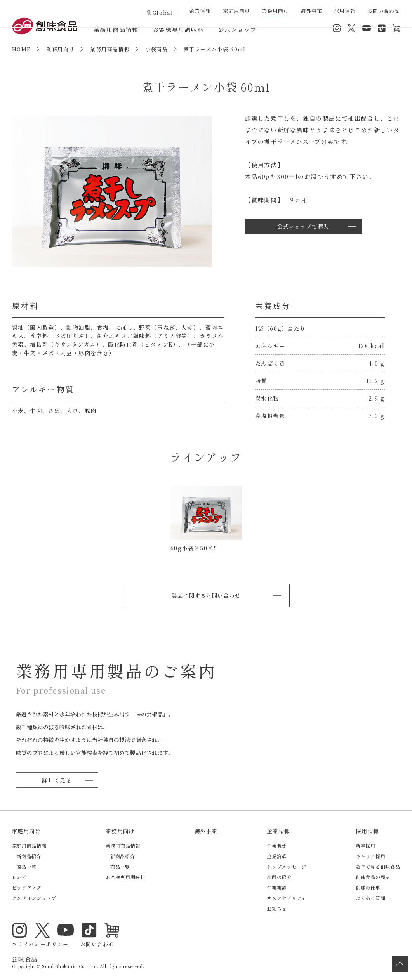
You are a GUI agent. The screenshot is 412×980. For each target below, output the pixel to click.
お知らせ (277, 908)
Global (163, 13)
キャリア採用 (370, 856)
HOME (21, 49)
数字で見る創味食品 (378, 866)
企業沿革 (277, 856)
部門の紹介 (279, 877)
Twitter (351, 28)
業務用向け (275, 11)
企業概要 (277, 845)
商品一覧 (27, 866)
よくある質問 (370, 898)
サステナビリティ (286, 898)
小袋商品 (156, 49)
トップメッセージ (287, 866)
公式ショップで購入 (303, 226)
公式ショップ (238, 29)
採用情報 (345, 11)
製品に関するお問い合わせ (206, 595)
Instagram (337, 28)
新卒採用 (366, 845)
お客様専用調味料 (178, 29)
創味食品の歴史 (373, 877)
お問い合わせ (384, 11)
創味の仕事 (368, 887)
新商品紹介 (29, 856)
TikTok (382, 28)
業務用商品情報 (116, 29)
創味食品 (45, 26)
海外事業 (311, 11)
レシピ (19, 877)
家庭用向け (236, 11)
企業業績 (277, 887)
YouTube (367, 28)
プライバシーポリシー (40, 936)
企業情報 (200, 11)
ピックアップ (27, 887)
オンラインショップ (396, 28)
